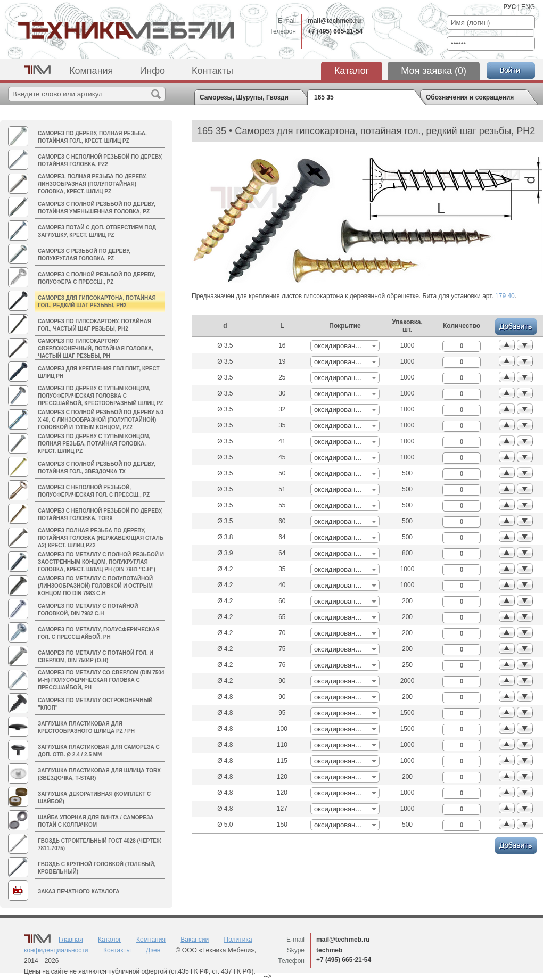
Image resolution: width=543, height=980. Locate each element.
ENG (528, 7)
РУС (509, 7)
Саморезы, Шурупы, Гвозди (244, 97)
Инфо (152, 71)
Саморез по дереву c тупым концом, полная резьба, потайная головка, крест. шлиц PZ (94, 444)
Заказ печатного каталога (79, 891)
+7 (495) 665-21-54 (335, 31)
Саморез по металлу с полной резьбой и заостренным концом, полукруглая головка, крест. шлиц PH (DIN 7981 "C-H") (101, 562)
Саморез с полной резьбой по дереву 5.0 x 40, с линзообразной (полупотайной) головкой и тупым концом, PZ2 (101, 420)
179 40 (505, 296)
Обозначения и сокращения (470, 97)
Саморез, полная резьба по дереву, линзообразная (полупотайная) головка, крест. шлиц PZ (92, 184)
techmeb (329, 950)
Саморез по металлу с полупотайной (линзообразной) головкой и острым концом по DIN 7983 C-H (95, 586)
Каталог (352, 71)
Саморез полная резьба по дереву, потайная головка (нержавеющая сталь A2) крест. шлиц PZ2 (101, 538)
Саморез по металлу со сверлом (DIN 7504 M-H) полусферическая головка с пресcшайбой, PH (101, 680)
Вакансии (195, 940)
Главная (71, 940)
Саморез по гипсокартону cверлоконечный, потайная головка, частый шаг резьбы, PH (96, 348)
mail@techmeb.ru (334, 21)
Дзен (153, 950)
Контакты (212, 71)
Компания (91, 71)
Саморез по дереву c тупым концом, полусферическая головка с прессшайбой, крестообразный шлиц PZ (101, 396)
